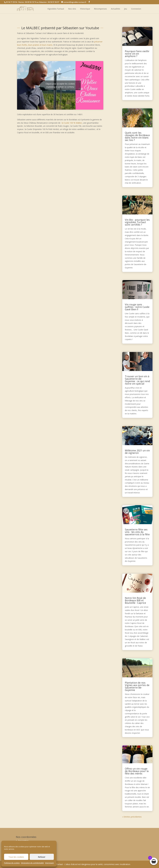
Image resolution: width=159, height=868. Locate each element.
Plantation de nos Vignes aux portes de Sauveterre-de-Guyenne (137, 686)
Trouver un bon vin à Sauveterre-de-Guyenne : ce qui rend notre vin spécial (137, 380)
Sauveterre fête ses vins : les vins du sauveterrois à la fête (137, 532)
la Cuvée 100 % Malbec (72, 123)
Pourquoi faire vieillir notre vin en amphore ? (137, 54)
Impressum (49, 863)
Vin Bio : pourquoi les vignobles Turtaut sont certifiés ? (137, 222)
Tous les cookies (16, 857)
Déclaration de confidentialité (32, 863)
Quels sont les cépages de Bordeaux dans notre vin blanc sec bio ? (137, 136)
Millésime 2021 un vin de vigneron (137, 452)
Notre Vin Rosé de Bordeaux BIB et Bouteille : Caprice (135, 600)
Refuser (42, 857)
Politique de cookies (12, 863)
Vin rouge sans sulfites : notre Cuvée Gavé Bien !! (137, 307)
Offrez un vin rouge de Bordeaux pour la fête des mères (137, 771)
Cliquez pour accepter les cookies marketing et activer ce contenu (60, 85)
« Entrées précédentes (132, 817)
